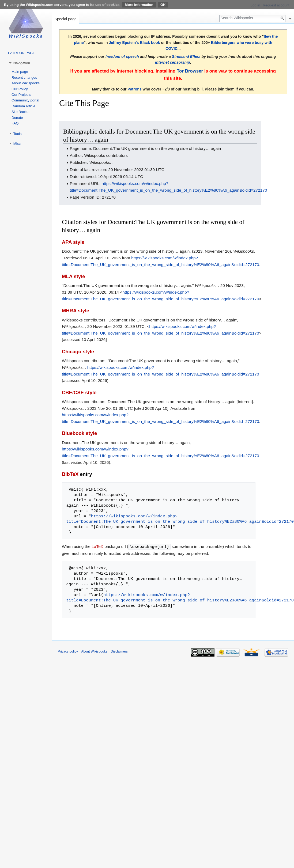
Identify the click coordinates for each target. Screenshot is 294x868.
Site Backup (21, 112)
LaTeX (97, 546)
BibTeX (70, 474)
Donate (17, 118)
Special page (65, 19)
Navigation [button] (22, 63)
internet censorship (173, 62)
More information (139, 5)
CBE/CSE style (79, 393)
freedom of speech (122, 56)
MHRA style (76, 311)
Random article (23, 106)
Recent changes (24, 77)
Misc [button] (17, 144)
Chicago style (78, 352)
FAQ (15, 123)
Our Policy (20, 89)
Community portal (25, 100)
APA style (73, 242)
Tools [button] (18, 134)
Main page (20, 72)
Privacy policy (68, 651)
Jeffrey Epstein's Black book (134, 43)
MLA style (73, 276)
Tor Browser (190, 71)
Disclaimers (119, 651)
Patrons (134, 89)
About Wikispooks (26, 83)
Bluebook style (79, 433)
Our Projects (21, 95)
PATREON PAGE (22, 53)
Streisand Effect (186, 56)
